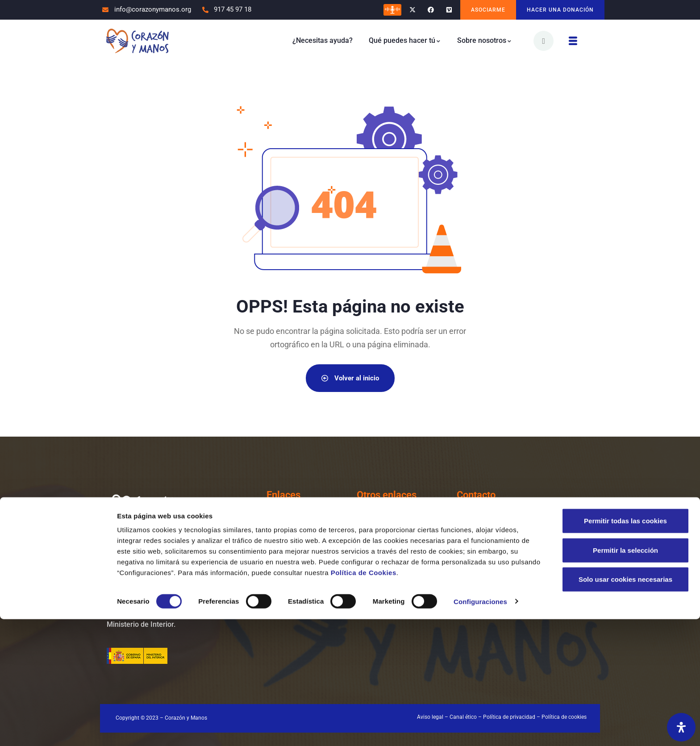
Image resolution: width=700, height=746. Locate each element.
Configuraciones (480, 728)
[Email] (467, 564)
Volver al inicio (350, 378)
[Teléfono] (467, 527)
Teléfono (500, 518)
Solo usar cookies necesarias (625, 706)
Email (494, 555)
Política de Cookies (364, 699)
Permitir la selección (625, 677)
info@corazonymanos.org (531, 568)
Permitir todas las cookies (625, 648)
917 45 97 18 (508, 531)
